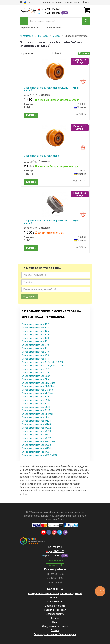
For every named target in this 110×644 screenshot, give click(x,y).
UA (27, 3)
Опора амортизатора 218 (35, 352)
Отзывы (55, 630)
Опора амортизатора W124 (36, 421)
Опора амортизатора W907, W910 (40, 455)
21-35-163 (49, 9)
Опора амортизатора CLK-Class (38, 383)
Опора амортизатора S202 (36, 400)
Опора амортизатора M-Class (37, 393)
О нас (55, 622)
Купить (31, 115)
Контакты (55, 598)
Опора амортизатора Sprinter (37, 414)
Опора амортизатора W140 (36, 424)
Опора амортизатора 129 (35, 335)
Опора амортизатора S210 (36, 404)
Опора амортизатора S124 (36, 397)
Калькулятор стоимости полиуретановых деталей (55, 593)
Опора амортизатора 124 (35, 328)
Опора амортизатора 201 (35, 341)
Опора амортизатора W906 (36, 452)
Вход (86, 3)
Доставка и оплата (53, 3)
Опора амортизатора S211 (36, 407)
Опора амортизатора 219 (35, 355)
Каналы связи (72, 3)
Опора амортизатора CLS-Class (38, 386)
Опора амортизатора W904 (36, 448)
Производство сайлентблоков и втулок (55, 634)
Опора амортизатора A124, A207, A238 (43, 362)
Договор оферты (55, 614)
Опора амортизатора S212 (36, 410)
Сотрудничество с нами (55, 626)
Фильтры (84, 54)
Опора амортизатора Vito (35, 417)
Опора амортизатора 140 (35, 338)
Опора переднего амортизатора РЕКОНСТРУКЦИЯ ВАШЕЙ (51, 89)
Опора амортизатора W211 (36, 435)
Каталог (55, 618)
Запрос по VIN (55, 565)
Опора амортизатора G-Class (37, 390)
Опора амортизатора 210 (35, 345)
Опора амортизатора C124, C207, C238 (42, 366)
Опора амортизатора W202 (36, 428)
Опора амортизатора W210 (36, 431)
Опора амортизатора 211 (35, 348)
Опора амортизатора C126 (36, 369)
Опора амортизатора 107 (35, 324)
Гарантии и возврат (55, 610)
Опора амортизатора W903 (36, 445)
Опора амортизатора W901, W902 (40, 441)
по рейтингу (27, 54)
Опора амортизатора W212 (36, 438)
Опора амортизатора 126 (35, 331)
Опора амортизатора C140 (36, 373)
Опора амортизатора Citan (36, 379)
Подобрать (29, 297)
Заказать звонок (55, 561)
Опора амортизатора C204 (36, 376)
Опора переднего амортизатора (41, 156)
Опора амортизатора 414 (35, 359)
